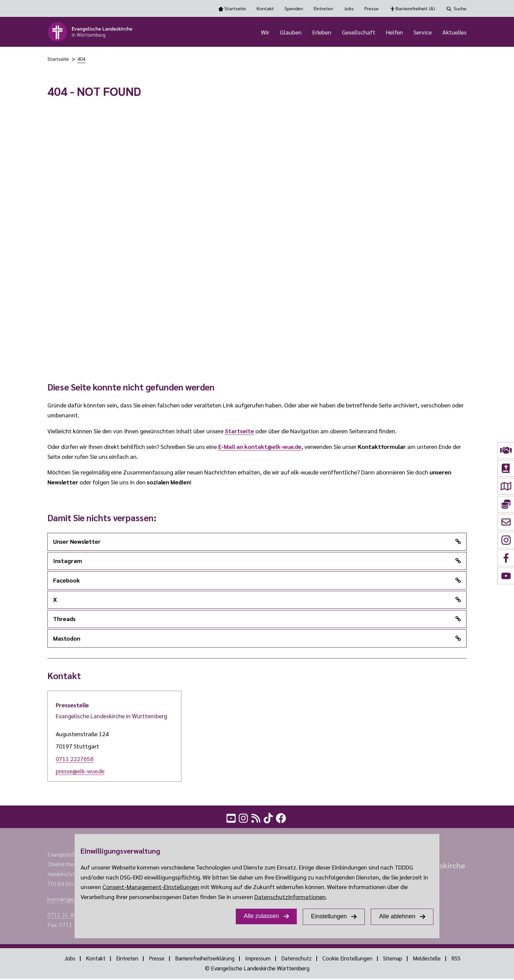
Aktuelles (454, 32)
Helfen (394, 32)
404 (81, 59)
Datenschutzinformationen (290, 897)
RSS (461, 960)
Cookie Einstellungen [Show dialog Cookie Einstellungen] (349, 960)
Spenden (294, 8)
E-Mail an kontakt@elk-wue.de (260, 447)
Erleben (322, 32)
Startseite (235, 8)
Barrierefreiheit (415, 9)
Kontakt (265, 8)
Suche (460, 8)
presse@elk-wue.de (80, 771)
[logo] (90, 32)
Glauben (291, 32)
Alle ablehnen (397, 916)
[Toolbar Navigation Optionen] (257, 8)
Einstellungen (329, 916)
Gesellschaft (359, 32)
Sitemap (395, 960)
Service (423, 32)
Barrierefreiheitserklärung (203, 960)
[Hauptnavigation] (305, 32)
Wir (265, 32)
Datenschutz (297, 960)
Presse (372, 8)
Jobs (349, 8)
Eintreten (323, 8)
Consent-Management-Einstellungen (151, 887)
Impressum (258, 960)
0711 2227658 (75, 759)
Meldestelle (431, 960)
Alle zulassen (261, 916)
